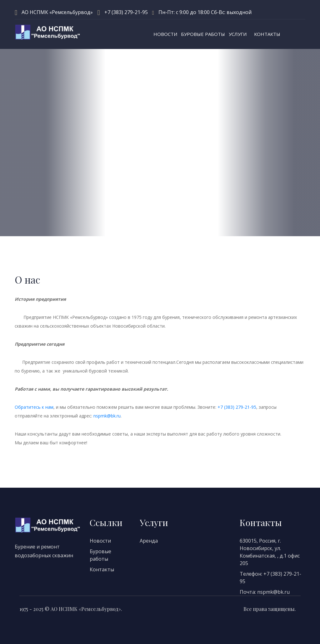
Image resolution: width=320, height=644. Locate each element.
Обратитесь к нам (34, 407)
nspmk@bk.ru (107, 416)
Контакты (267, 34)
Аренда (149, 541)
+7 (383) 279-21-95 (126, 12)
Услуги (238, 34)
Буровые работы (203, 34)
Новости (165, 34)
